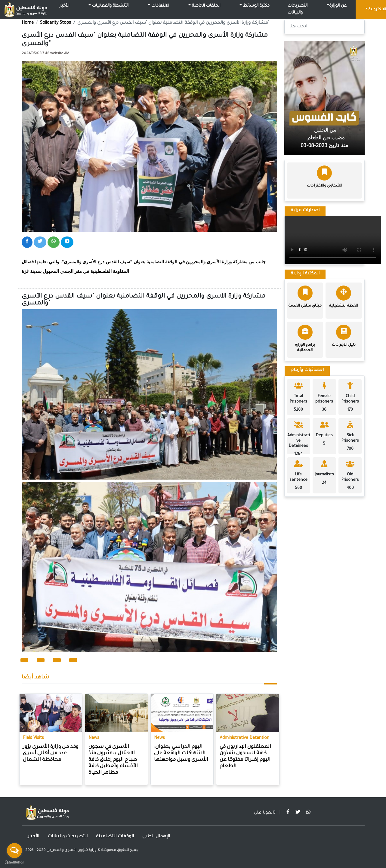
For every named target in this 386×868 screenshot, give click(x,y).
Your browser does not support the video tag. (333, 240)
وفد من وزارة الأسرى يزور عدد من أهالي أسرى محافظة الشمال (51, 754)
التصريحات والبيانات (298, 9)
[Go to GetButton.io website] (14, 862)
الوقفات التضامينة (115, 837)
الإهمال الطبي (156, 837)
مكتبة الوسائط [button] (256, 6)
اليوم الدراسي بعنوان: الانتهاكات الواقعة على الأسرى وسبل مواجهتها (181, 754)
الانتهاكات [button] (160, 6)
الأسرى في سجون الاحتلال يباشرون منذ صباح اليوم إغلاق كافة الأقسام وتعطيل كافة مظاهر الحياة (113, 760)
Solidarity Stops (56, 23)
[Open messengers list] (14, 851)
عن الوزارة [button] (338, 6)
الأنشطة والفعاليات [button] (110, 6)
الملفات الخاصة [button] (205, 6)
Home (28, 23)
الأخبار (64, 6)
